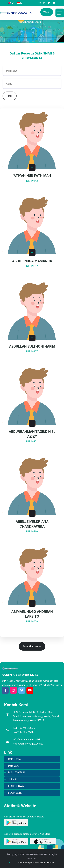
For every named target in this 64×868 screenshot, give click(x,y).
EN (11, 3)
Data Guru (14, 766)
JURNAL (13, 779)
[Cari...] (32, 84)
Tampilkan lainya (32, 646)
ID (20, 3)
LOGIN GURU (15, 793)
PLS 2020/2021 (17, 773)
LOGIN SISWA (16, 786)
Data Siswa (14, 759)
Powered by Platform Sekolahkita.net (34, 863)
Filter (10, 96)
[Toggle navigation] (60, 13)
